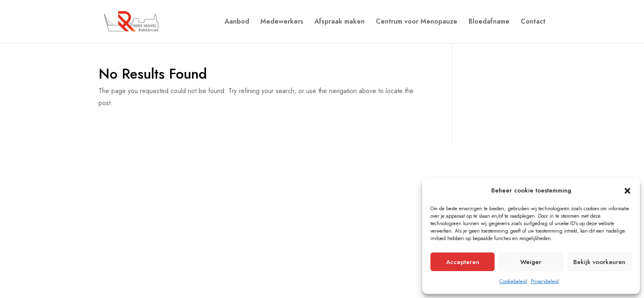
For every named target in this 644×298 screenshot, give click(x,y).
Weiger (531, 262)
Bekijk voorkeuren (599, 262)
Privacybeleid (545, 281)
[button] (627, 191)
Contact (533, 22)
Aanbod (237, 22)
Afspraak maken (340, 22)
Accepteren (463, 262)
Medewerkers (282, 22)
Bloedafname (489, 22)
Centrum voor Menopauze (417, 22)
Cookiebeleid (513, 281)
